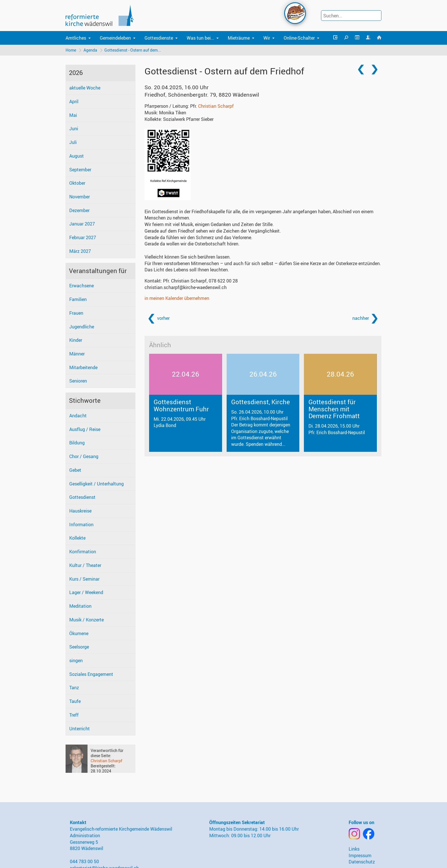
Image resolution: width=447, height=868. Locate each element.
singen (76, 660)
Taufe (75, 701)
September (80, 170)
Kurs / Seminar (84, 579)
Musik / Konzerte (87, 620)
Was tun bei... (200, 38)
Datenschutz (362, 862)
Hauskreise (80, 511)
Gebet (75, 470)
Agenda (90, 50)
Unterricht (80, 729)
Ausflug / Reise (85, 429)
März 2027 (80, 251)
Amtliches (76, 38)
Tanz (74, 688)
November (80, 197)
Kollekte (77, 538)
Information (81, 525)
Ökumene (79, 633)
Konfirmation (83, 552)
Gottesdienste (159, 38)
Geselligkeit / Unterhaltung (96, 484)
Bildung (77, 443)
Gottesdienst (82, 497)
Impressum (360, 855)
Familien (78, 299)
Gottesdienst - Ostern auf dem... (133, 50)
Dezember (79, 210)
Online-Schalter (299, 38)
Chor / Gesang (84, 456)
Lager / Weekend (86, 593)
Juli (73, 142)
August (77, 156)
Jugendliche (82, 327)
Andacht (78, 416)
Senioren (78, 381)
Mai (73, 115)
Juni (74, 129)
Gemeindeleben (115, 38)
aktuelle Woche (85, 88)
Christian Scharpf (106, 761)
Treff (74, 715)
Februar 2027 (83, 238)
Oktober (77, 183)
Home (71, 50)
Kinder (76, 340)
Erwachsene (82, 286)
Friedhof (202, 95)
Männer (77, 354)
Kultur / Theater (85, 565)
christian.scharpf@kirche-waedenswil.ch (186, 287)
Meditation (80, 606)
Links (354, 849)
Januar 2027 (82, 224)
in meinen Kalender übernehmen (177, 298)
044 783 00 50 (84, 861)
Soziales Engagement (91, 674)
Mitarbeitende (83, 367)
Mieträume (239, 38)
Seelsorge (79, 647)
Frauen (76, 313)
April (74, 101)
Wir (267, 38)
